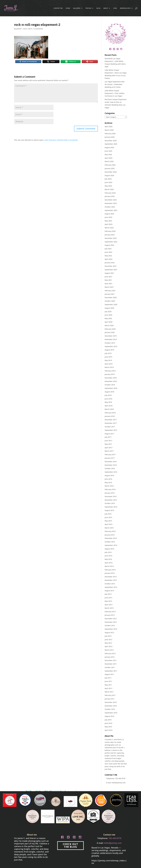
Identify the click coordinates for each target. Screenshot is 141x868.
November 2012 (111, 622)
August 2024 (109, 175)
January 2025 (110, 168)
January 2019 (110, 374)
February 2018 (110, 413)
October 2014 (110, 542)
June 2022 (108, 252)
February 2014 (110, 570)
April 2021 (109, 284)
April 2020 (109, 322)
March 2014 (109, 566)
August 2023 (109, 214)
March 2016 (109, 486)
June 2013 (108, 598)
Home (68, 8)
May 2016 (108, 482)
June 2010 (108, 723)
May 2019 (108, 360)
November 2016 (111, 465)
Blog (98, 8)
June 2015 (108, 517)
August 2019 (109, 350)
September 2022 (111, 242)
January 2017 (110, 458)
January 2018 (110, 416)
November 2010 (111, 706)
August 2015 (109, 510)
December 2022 (111, 238)
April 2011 (109, 688)
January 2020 (110, 332)
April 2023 (109, 224)
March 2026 (109, 130)
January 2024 (110, 196)
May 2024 (108, 186)
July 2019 (108, 353)
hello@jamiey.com (119, 783)
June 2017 (108, 441)
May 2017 (108, 444)
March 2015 (109, 528)
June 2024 (108, 182)
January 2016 (110, 493)
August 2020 (109, 308)
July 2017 (108, 437)
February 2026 (110, 134)
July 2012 (108, 636)
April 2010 (109, 730)
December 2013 (111, 577)
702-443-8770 (120, 778)
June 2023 (108, 217)
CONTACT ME (58, 8)
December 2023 (111, 200)
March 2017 (109, 451)
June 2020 (108, 315)
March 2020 (109, 325)
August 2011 (109, 674)
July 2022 (108, 249)
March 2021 (109, 287)
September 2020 (111, 304)
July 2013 (108, 594)
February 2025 (110, 165)
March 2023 (109, 228)
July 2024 (108, 179)
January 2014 (110, 573)
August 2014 (109, 549)
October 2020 (110, 301)
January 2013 (110, 615)
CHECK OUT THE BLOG (70, 846)
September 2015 (111, 507)
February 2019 (110, 371)
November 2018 (111, 381)
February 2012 (110, 653)
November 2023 (111, 203)
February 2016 (110, 489)
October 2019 (110, 343)
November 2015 (111, 500)
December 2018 (111, 378)
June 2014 (108, 556)
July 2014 (108, 552)
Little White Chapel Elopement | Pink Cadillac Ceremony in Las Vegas (115, 93)
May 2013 (108, 601)
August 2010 (109, 716)
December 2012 (111, 619)
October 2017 (110, 427)
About (106, 8)
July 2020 (108, 312)
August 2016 (109, 475)
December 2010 (111, 702)
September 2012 (111, 629)
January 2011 (110, 699)
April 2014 (109, 563)
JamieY (19, 29)
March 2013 (109, 608)
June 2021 (108, 277)
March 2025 (109, 161)
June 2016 (108, 479)
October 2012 (110, 625)
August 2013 (109, 591)
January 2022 (110, 263)
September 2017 (111, 430)
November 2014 (111, 538)
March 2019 (109, 367)
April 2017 (109, 448)
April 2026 (109, 127)
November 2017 (111, 423)
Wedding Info (125, 8)
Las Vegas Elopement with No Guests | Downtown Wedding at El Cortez (115, 84)
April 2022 (109, 259)
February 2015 (110, 531)
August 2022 (109, 245)
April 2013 (109, 605)
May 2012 (108, 643)
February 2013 (110, 612)
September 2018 (111, 388)
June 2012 (108, 640)
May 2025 (108, 154)
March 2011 (109, 692)
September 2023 (111, 210)
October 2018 (110, 385)
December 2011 (111, 660)
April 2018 (109, 406)
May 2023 (108, 221)
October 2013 (110, 584)
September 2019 (111, 346)
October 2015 (110, 503)
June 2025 (108, 151)
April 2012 (109, 646)
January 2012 (110, 657)
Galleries (77, 8)
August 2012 (109, 633)
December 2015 (111, 496)
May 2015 (108, 521)
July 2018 (108, 395)
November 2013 (111, 580)
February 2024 (110, 193)
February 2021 (110, 291)
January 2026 (110, 137)
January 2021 (110, 294)
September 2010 (111, 713)
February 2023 (110, 231)
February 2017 (110, 455)
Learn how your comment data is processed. (61, 140)
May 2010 (108, 727)
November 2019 (111, 339)
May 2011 (108, 685)
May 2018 (108, 402)
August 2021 (109, 273)
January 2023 (110, 235)
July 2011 (108, 678)
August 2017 (109, 434)
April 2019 (109, 364)
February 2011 (110, 695)
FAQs (115, 8)
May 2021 (108, 280)
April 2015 (109, 524)
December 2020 (111, 297)
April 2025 (109, 158)
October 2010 (110, 709)
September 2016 (111, 472)
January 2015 (110, 535)
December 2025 (111, 141)
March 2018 (109, 409)
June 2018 (108, 399)
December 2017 (111, 420)
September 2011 (111, 671)
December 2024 (111, 172)
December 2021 (111, 266)
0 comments (38, 29)
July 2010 (108, 720)
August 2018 (109, 392)
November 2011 (111, 664)
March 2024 (109, 189)
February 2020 (110, 329)
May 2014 (108, 559)
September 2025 (111, 144)
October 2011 (110, 667)
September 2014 (111, 545)
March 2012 (109, 650)
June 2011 (108, 681)
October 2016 (110, 468)
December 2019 (111, 336)
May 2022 (108, 256)
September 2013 (111, 587)
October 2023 (110, 207)
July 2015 (108, 514)
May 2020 (108, 318)
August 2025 (109, 147)
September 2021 (111, 270)
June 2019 (108, 357)
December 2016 (111, 462)
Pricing (88, 8)
